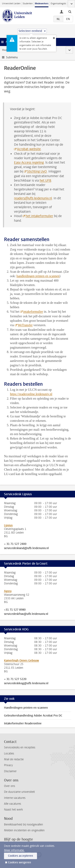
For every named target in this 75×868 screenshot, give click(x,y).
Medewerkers (42, 4)
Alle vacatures (12, 804)
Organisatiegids (58, 4)
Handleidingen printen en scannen (26, 708)
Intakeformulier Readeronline (23, 723)
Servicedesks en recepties (20, 747)
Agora (8, 591)
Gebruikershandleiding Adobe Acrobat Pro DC (33, 716)
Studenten (28, 4)
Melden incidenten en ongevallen (24, 830)
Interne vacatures (15, 798)
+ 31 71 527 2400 (15, 544)
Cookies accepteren (20, 856)
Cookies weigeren (19, 862)
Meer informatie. (14, 850)
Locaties (9, 754)
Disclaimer (10, 771)
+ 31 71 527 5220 (15, 679)
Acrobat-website (29, 149)
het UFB (45, 180)
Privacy (8, 765)
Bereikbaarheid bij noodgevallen (23, 825)
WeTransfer (25, 325)
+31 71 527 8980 (15, 610)
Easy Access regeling (29, 162)
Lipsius (8, 525)
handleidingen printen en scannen (38, 276)
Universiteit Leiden (11, 4)
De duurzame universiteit (19, 792)
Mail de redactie (14, 759)
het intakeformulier (39, 216)
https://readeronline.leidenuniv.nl (31, 394)
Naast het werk (13, 810)
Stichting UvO (37, 171)
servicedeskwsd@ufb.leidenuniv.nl (26, 548)
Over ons (9, 786)
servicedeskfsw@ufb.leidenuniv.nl (26, 614)
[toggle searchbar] (70, 11)
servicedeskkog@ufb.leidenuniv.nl (26, 683)
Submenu (12, 57)
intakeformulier (33, 312)
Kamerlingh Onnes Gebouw (21, 661)
